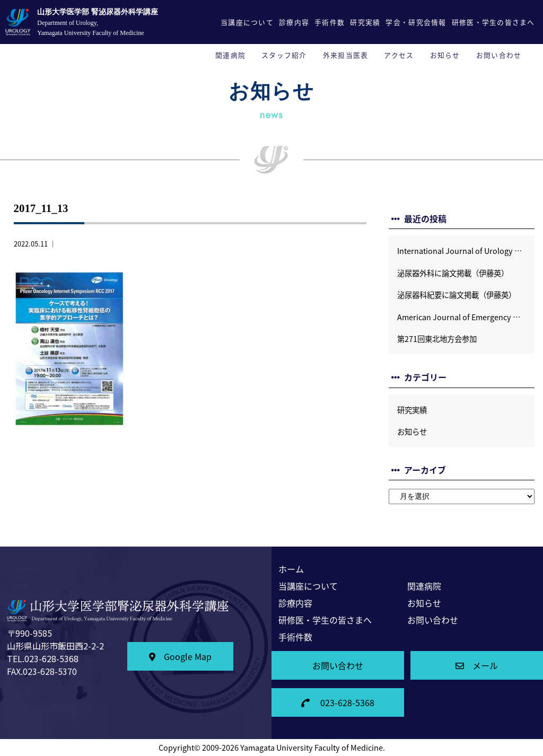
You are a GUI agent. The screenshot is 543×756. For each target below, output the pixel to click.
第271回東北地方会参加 (437, 339)
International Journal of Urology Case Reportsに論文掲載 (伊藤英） (466, 251)
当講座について (247, 22)
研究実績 (365, 22)
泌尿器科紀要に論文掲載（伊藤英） (457, 295)
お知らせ (445, 55)
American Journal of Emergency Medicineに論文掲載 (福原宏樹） (466, 317)
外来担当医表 (346, 55)
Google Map (180, 656)
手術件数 (330, 22)
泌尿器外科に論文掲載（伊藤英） (453, 273)
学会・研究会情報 (416, 22)
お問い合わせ (499, 55)
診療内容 (294, 22)
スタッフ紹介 (284, 55)
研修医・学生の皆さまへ (493, 22)
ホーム (291, 569)
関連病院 (230, 55)
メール (477, 665)
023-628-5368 (338, 702)
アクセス (399, 55)
